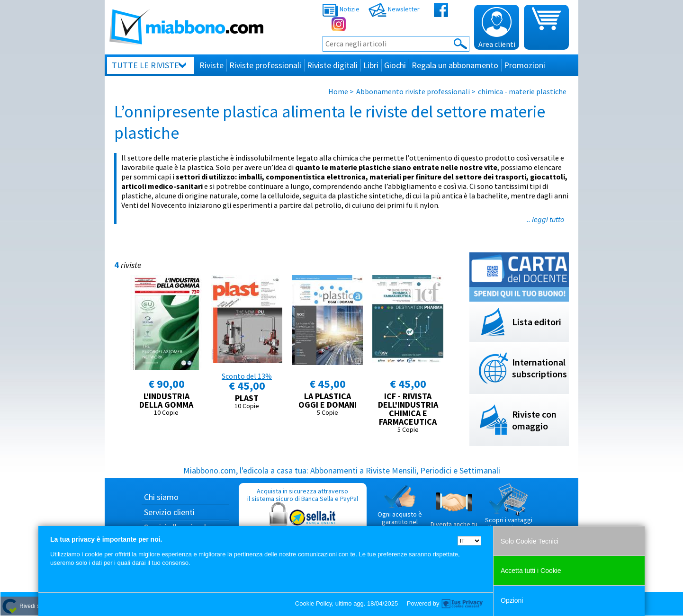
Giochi (395, 65)
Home (338, 91)
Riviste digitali (332, 65)
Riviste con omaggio (534, 420)
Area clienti (497, 28)
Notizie (341, 9)
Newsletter (394, 9)
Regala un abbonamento (455, 65)
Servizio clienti (169, 512)
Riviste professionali (265, 65)
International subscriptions (539, 368)
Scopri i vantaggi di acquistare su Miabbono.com (509, 511)
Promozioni (525, 65)
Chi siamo (161, 497)
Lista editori (537, 322)
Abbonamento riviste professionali (413, 91)
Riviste (211, 65)
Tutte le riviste (145, 65)
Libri (371, 65)
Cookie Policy (314, 603)
